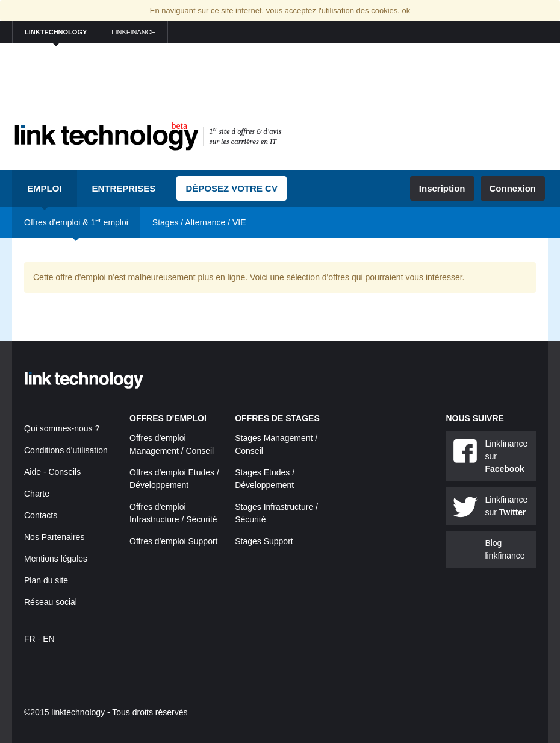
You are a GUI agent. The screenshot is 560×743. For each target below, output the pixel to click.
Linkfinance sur (506, 456)
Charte (37, 494)
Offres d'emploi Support (173, 541)
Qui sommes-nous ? (62, 428)
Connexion (513, 188)
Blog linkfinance (505, 549)
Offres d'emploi (168, 418)
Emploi (45, 188)
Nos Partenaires (54, 537)
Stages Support (264, 541)
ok (406, 11)
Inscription (442, 188)
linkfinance (133, 32)
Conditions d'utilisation (66, 450)
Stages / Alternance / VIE (199, 222)
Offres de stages (277, 418)
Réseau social (51, 602)
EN (48, 639)
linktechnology (56, 32)
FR (30, 639)
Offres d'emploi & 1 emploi (76, 222)
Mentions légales (56, 559)
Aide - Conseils (52, 472)
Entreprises (124, 188)
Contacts (41, 515)
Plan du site (46, 580)
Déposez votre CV (232, 188)
